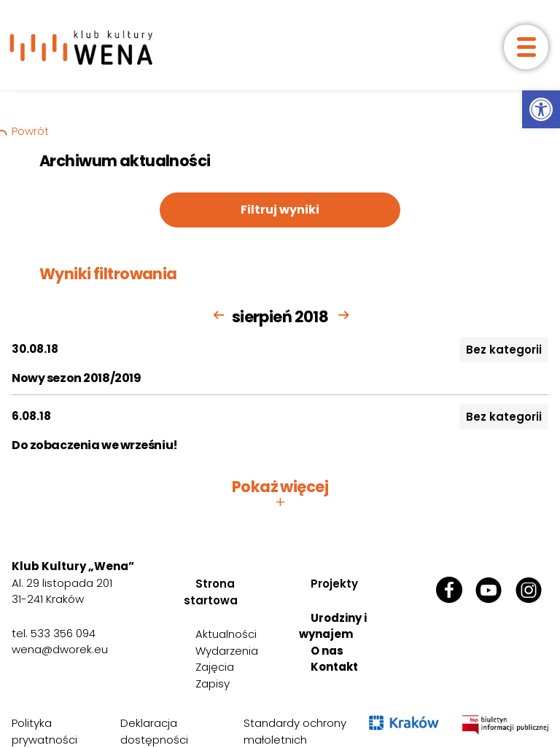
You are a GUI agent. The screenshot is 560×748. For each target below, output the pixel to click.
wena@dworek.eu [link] (60, 649)
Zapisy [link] (213, 683)
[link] (541, 109)
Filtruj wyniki (280, 210)
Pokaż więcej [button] (280, 494)
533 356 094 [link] (63, 633)
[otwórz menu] (526, 47)
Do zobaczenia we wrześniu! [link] (95, 445)
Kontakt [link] (334, 667)
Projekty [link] (334, 584)
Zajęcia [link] (215, 667)
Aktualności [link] (226, 634)
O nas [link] (327, 651)
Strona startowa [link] (211, 592)
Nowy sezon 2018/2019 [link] (76, 378)
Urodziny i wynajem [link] (333, 626)
